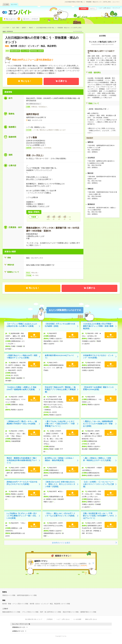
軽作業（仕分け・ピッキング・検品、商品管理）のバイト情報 (50, 604)
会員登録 (84, 8)
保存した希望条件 (32, 19)
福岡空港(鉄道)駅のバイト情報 (27, 595)
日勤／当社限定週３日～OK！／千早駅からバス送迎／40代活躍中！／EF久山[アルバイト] (99, 516)
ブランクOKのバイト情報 (30, 612)
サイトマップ (116, 8)
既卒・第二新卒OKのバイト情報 (51, 612)
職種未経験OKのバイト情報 (11, 612)
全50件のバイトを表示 (61, 543)
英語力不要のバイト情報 (71, 612)
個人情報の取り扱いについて (34, 619)
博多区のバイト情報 (9, 595)
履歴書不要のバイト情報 (88, 612)
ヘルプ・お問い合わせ (105, 8)
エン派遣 (6, 4)
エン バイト (14, 4)
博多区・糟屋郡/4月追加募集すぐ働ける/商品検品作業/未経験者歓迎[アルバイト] (22, 460)
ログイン (93, 8)
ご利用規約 (49, 619)
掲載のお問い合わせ (91, 619)
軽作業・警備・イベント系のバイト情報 (15, 604)
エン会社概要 (77, 619)
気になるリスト (13, 19)
